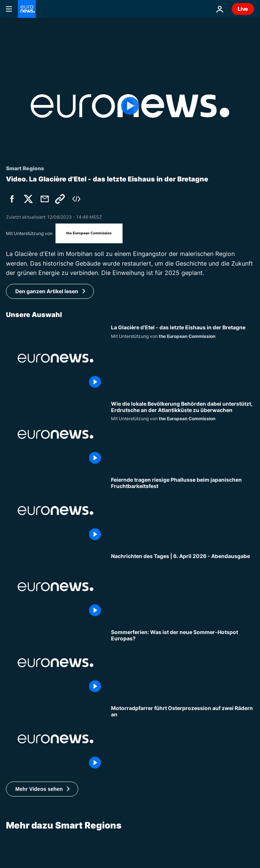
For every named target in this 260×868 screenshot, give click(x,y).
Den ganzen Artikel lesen (47, 291)
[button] (42, 789)
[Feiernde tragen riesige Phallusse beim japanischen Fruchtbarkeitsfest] (183, 510)
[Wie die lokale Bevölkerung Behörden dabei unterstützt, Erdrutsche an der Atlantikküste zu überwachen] (183, 434)
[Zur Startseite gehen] (27, 9)
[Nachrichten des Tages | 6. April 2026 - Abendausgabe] (183, 587)
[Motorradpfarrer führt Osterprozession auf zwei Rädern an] (183, 739)
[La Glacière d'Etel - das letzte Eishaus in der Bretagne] (183, 358)
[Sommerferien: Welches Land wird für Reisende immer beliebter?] (183, 663)
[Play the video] (130, 106)
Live (243, 9)
